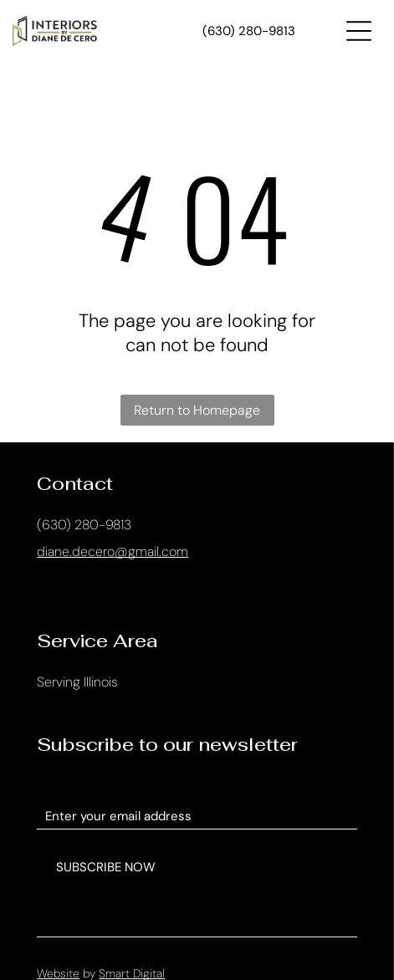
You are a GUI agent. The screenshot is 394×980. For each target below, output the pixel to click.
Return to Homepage (197, 410)
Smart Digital (132, 956)
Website (58, 956)
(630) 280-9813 (84, 525)
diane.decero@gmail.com (113, 551)
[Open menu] (359, 31)
